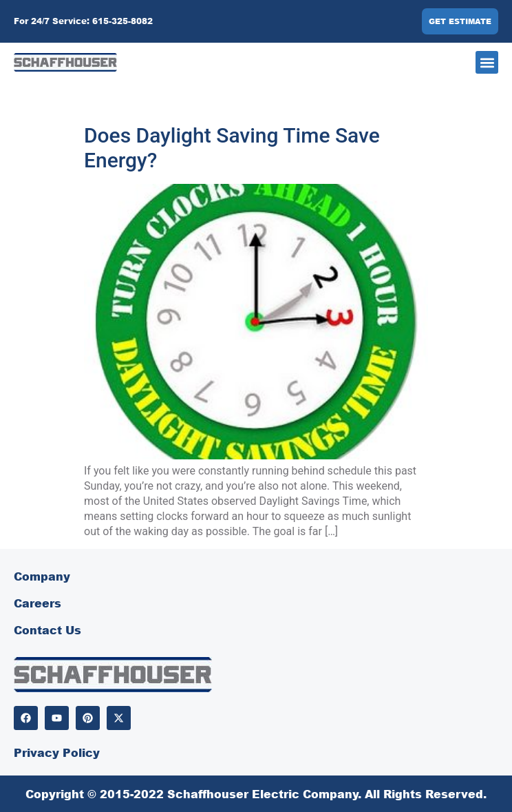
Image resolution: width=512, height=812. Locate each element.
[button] (487, 62)
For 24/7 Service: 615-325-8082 (83, 21)
